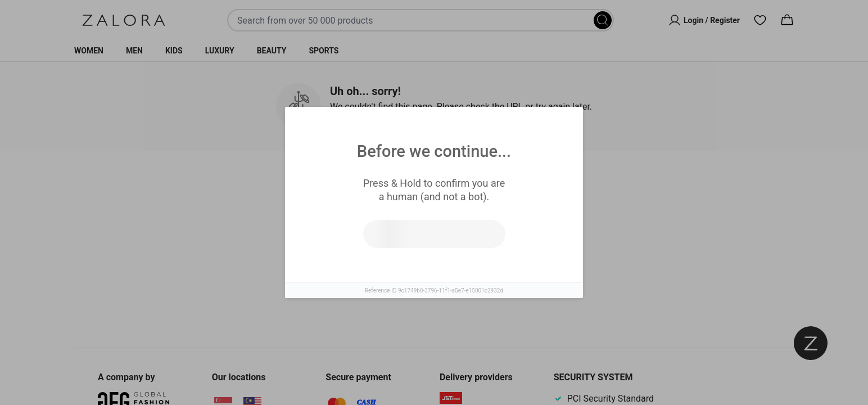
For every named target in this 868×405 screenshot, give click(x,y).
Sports (324, 51)
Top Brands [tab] (480, 186)
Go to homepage (483, 269)
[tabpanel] (434, 258)
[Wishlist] (760, 20)
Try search (385, 269)
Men (134, 51)
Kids (174, 51)
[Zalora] (124, 20)
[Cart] (787, 20)
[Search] (603, 20)
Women (89, 51)
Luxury (220, 51)
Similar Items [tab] (391, 186)
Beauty (272, 51)
